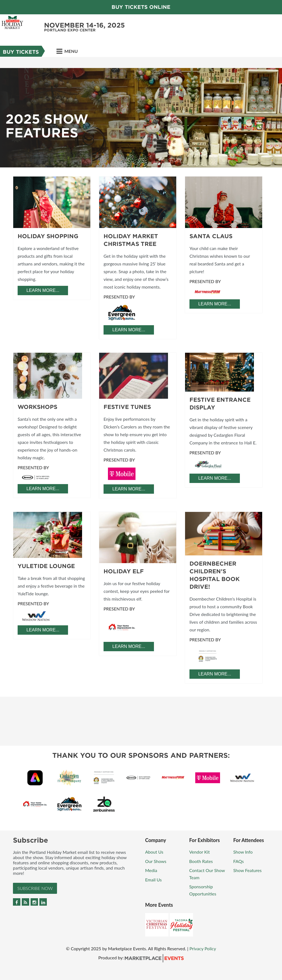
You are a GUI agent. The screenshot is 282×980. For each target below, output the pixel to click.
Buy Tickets (21, 52)
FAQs (238, 861)
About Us (154, 852)
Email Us (153, 880)
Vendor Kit (200, 852)
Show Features (247, 870)
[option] (141, 112)
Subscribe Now (35, 888)
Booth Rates (201, 861)
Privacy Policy (203, 948)
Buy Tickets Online (141, 7)
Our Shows (156, 861)
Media (151, 870)
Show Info (243, 852)
